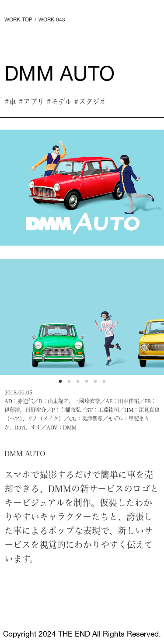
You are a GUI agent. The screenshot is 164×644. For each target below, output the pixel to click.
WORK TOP (18, 20)
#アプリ (31, 101)
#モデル (59, 101)
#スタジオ (90, 101)
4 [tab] (89, 384)
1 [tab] (63, 384)
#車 (10, 101)
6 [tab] (106, 384)
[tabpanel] (82, 188)
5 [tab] (98, 384)
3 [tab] (80, 384)
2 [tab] (71, 384)
